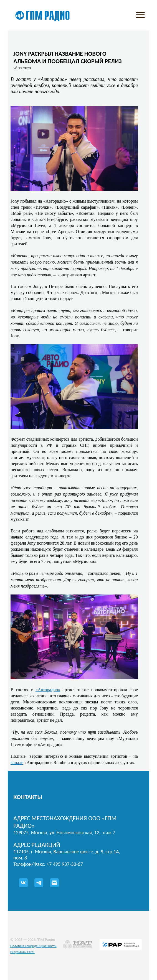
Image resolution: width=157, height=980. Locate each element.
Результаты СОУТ (22, 952)
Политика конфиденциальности (33, 946)
